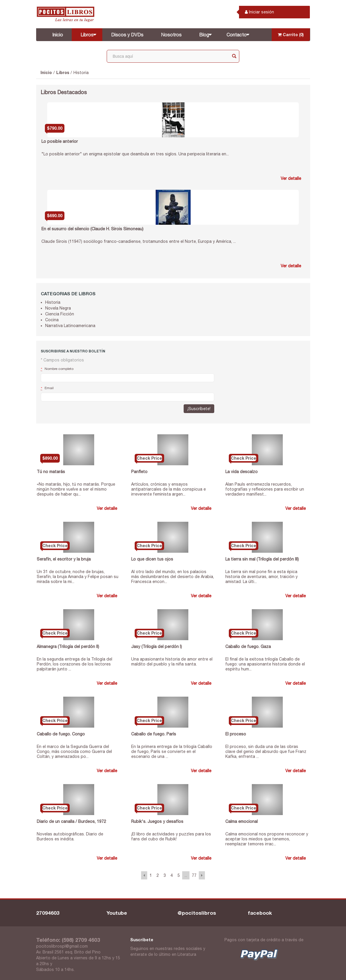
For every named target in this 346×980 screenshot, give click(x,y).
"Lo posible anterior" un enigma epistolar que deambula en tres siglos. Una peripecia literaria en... (135, 154)
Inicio (58, 35)
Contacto (237, 35)
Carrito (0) (291, 35)
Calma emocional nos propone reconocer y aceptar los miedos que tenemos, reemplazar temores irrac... (267, 839)
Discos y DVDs (127, 35)
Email (47, 388)
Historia (81, 73)
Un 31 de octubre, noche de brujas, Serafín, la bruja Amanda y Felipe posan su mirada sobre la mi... (78, 577)
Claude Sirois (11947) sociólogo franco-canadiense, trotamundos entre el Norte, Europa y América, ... (139, 241)
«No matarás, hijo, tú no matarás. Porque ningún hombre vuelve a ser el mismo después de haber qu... (76, 489)
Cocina (52, 320)
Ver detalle (291, 178)
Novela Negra (58, 308)
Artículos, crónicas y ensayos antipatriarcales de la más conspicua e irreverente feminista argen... (168, 489)
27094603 (48, 913)
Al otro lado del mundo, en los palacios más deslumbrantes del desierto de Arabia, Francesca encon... (173, 577)
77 (194, 875)
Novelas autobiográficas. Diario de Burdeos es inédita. (70, 836)
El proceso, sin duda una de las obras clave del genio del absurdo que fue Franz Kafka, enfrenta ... (266, 751)
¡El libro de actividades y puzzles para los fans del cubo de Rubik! (171, 836)
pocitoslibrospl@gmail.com (62, 946)
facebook (260, 913)
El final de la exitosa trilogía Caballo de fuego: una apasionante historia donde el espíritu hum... (265, 664)
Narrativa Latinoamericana (70, 326)
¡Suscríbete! (199, 409)
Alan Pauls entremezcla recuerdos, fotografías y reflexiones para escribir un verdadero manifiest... (265, 489)
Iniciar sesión (259, 12)
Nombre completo (57, 369)
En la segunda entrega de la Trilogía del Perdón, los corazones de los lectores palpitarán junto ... (74, 664)
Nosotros (171, 35)
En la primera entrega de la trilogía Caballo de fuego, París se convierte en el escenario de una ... (172, 751)
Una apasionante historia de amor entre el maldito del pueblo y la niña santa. (172, 662)
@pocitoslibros (197, 913)
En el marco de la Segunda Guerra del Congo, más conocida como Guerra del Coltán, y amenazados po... (74, 751)
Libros (87, 35)
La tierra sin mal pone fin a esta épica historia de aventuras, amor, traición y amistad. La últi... (261, 577)
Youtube (117, 913)
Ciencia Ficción (60, 314)
